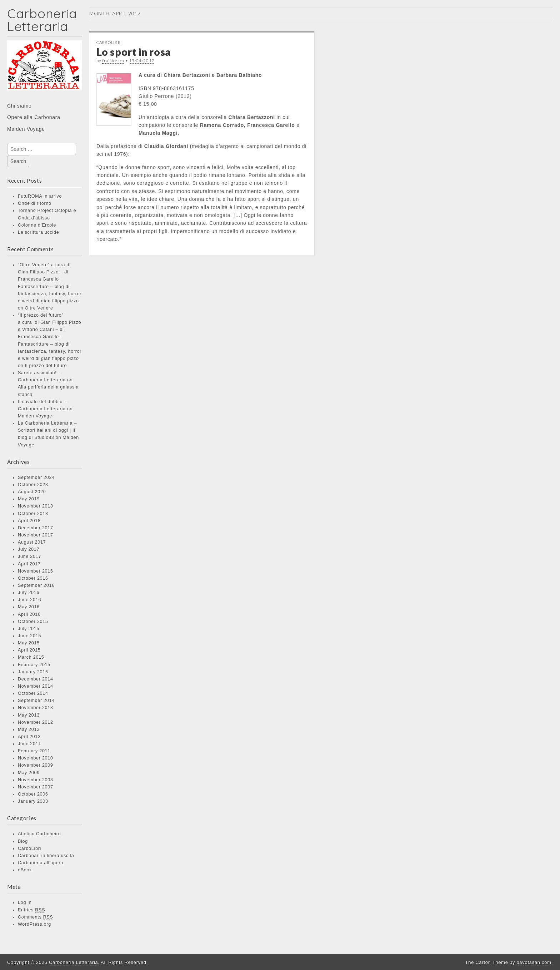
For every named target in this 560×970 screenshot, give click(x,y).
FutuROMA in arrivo (40, 196)
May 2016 (29, 607)
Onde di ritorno (35, 203)
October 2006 (33, 794)
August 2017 (32, 542)
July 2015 (29, 629)
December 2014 (36, 679)
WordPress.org (34, 924)
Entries (31, 910)
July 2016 (29, 593)
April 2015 (29, 650)
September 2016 (36, 585)
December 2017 (36, 528)
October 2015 (33, 622)
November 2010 (36, 758)
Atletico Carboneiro (39, 834)
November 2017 (36, 535)
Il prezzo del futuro (46, 366)
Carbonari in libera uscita (46, 856)
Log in (25, 902)
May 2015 (29, 643)
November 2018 (36, 506)
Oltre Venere (39, 308)
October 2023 (33, 485)
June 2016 (29, 600)
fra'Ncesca (113, 61)
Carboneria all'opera (41, 863)
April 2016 (29, 614)
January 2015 (33, 672)
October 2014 (33, 693)
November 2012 (36, 722)
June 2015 (29, 636)
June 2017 (29, 556)
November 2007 (36, 787)
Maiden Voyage (26, 129)
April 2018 (29, 521)
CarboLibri (29, 848)
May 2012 (29, 729)
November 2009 (36, 765)
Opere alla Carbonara (34, 117)
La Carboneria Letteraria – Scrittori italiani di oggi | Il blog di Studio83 (47, 430)
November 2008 (36, 780)
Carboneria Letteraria (42, 20)
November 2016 (36, 571)
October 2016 (33, 578)
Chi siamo (19, 106)
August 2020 (32, 492)
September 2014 (36, 701)
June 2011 (29, 744)
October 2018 (33, 514)
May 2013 (29, 715)
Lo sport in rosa (134, 52)
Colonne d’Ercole (37, 225)
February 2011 (34, 751)
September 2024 (36, 477)
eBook (25, 870)
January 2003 (33, 801)
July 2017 (29, 549)
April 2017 (29, 564)
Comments (36, 917)
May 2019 (29, 499)
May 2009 (29, 773)
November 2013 (36, 708)
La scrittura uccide (39, 232)
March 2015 (31, 657)
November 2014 (36, 686)
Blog (23, 841)
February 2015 (34, 665)
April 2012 (29, 737)
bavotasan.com (534, 962)
